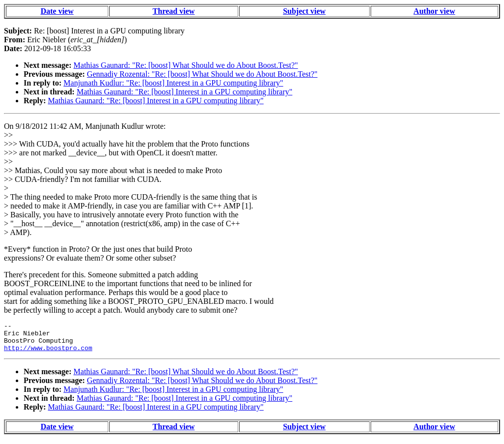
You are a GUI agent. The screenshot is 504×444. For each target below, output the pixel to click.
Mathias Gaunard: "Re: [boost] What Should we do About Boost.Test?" (186, 65)
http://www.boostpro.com (48, 354)
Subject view (304, 11)
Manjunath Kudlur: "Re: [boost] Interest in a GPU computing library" (173, 83)
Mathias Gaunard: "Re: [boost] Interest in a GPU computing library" (185, 92)
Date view (57, 11)
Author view (434, 11)
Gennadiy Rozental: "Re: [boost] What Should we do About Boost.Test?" (202, 74)
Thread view (173, 11)
